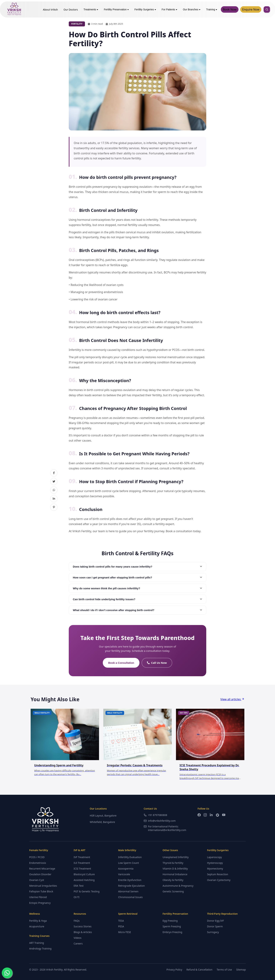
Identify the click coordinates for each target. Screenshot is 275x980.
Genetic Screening (173, 891)
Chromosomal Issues (130, 897)
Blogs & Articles (83, 932)
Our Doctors (71, 10)
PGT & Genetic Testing (87, 891)
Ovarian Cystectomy (219, 880)
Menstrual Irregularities (43, 886)
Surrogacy (213, 932)
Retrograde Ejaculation (131, 886)
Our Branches (192, 9)
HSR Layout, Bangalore (103, 816)
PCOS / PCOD (37, 857)
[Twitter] (217, 816)
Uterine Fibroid (38, 897)
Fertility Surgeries (145, 9)
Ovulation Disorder (40, 874)
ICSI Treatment (82, 869)
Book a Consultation (121, 663)
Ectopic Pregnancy (40, 903)
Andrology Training (40, 948)
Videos (78, 938)
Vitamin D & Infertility (175, 869)
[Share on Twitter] (54, 482)
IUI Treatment (82, 863)
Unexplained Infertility (176, 857)
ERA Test (79, 886)
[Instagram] (205, 816)
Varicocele (124, 874)
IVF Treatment (82, 857)
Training (212, 9)
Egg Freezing (170, 921)
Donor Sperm (215, 926)
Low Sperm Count (129, 863)
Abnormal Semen (128, 891)
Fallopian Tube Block (41, 891)
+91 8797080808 (155, 815)
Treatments (91, 9)
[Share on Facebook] (54, 473)
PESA (121, 926)
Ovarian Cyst (37, 880)
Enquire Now (251, 9)
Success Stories (83, 926)
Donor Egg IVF (215, 921)
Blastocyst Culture (84, 874)
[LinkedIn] (211, 816)
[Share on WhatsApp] (54, 490)
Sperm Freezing (172, 926)
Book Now (230, 9)
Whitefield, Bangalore (102, 822)
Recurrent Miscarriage (42, 869)
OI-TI (77, 897)
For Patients (169, 9)
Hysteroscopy (215, 863)
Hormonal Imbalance (175, 874)
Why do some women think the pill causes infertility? (137, 588)
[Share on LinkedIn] (54, 499)
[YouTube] (224, 816)
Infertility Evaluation (130, 857)
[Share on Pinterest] (54, 507)
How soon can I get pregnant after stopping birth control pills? (137, 577)
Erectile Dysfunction (130, 880)
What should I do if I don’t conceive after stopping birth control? (137, 610)
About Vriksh (50, 10)
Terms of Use (224, 970)
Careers (78, 944)
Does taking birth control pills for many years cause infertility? (137, 567)
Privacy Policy (174, 970)
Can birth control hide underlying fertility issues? (137, 599)
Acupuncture (37, 926)
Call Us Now (157, 663)
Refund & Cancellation (199, 970)
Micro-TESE (124, 932)
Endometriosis (38, 863)
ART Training (37, 943)
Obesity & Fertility (173, 880)
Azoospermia (126, 869)
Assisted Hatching (84, 880)
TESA (121, 921)
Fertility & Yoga (38, 921)
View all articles (232, 699)
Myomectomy (215, 869)
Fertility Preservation (116, 9)
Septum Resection (217, 874)
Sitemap (241, 970)
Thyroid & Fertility (173, 863)
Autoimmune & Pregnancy (178, 886)
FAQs (77, 921)
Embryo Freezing (172, 932)
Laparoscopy (214, 857)
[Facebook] (199, 816)
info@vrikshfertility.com (160, 821)
